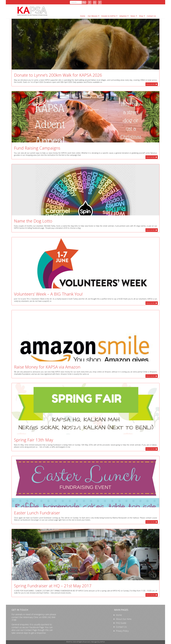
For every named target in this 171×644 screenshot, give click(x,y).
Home (83, 16)
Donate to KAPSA (108, 16)
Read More (151, 84)
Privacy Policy (122, 631)
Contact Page (31, 630)
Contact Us (151, 16)
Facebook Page (37, 627)
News (133, 16)
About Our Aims (124, 619)
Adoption (123, 16)
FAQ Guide (121, 623)
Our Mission (93, 16)
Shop (141, 16)
